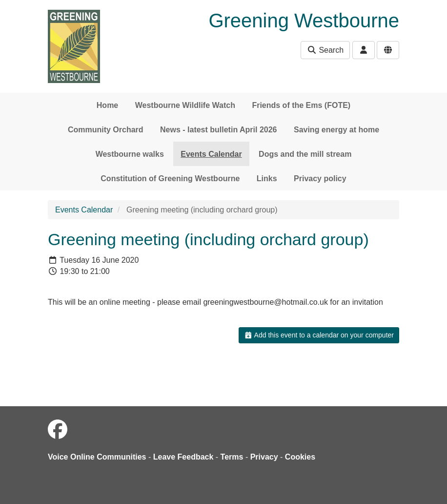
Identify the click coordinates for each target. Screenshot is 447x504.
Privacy (264, 457)
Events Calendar (211, 154)
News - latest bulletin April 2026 (218, 130)
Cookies (300, 457)
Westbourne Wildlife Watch (185, 105)
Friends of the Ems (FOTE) (301, 105)
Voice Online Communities (97, 457)
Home (107, 105)
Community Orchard (106, 130)
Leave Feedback (183, 457)
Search (325, 50)
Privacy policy (320, 178)
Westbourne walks (130, 154)
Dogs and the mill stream (305, 154)
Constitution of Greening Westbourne (170, 178)
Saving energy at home (336, 130)
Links (267, 178)
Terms (232, 457)
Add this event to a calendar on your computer (319, 335)
